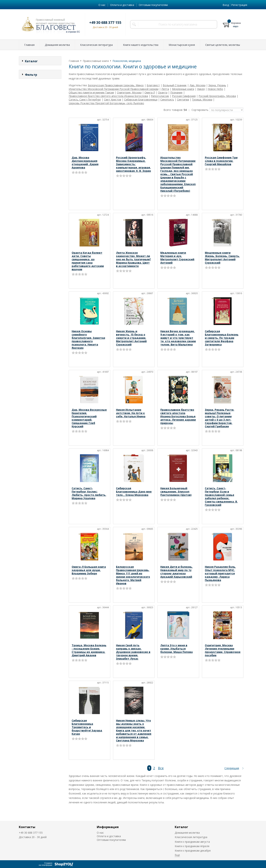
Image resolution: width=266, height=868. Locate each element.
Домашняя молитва (57, 45)
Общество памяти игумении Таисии (91, 92)
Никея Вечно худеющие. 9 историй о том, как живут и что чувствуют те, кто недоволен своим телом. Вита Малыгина (178, 338)
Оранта (163, 92)
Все (161, 768)
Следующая (232, 768)
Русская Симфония (184, 96)
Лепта (165, 89)
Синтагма (183, 99)
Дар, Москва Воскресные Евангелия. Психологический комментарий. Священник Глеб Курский (89, 418)
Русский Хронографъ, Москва (217, 96)
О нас (102, 5)
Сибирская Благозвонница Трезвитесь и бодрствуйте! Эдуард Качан (87, 727)
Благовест (153, 85)
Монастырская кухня (182, 45)
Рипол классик (160, 96)
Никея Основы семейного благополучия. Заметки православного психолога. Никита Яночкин (88, 339)
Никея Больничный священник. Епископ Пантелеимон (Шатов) (176, 492)
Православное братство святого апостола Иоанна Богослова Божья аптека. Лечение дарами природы (178, 416)
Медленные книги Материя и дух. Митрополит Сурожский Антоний (177, 258)
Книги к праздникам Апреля (192, 846)
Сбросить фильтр (40, 154)
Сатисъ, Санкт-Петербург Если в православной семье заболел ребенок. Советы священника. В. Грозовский (221, 497)
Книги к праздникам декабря (193, 851)
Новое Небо (215, 89)
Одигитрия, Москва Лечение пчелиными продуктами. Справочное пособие (223, 650)
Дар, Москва (197, 85)
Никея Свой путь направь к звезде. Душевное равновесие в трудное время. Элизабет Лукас (133, 652)
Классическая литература (96, 45)
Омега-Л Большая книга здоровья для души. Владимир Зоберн (89, 570)
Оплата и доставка (122, 5)
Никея (201, 89)
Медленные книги (183, 89)
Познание (176, 92)
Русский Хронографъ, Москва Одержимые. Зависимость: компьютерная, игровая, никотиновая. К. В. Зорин (133, 164)
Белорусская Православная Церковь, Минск (116, 85)
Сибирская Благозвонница (141, 99)
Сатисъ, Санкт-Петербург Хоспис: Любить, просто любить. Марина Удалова (89, 493)
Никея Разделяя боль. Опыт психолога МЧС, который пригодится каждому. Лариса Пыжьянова (220, 573)
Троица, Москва (202, 99)
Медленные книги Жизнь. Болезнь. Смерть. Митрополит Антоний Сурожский (222, 258)
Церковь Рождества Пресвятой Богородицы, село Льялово (106, 103)
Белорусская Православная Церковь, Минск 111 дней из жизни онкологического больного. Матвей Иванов (133, 575)
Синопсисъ (167, 99)
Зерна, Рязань (217, 85)
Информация (108, 827)
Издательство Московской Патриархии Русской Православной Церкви (114, 89)
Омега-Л (150, 92)
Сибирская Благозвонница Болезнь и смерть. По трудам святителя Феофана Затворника (222, 338)
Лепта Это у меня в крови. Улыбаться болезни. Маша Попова (177, 649)
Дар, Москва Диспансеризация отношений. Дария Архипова (85, 162)
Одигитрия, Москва (129, 92)
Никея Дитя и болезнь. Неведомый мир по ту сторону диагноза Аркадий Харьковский (177, 572)
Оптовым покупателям (153, 5)
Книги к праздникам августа (192, 842)
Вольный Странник (175, 85)
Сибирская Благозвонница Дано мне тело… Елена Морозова (134, 492)
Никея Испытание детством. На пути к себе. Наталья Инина (131, 413)
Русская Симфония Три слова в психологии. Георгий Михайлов (221, 161)
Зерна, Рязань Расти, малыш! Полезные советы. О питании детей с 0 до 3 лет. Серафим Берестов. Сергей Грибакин (220, 418)
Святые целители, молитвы (223, 45)
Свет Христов (113, 99)
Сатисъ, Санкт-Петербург (85, 99)
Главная (29, 45)
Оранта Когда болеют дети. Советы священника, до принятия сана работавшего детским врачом (88, 261)
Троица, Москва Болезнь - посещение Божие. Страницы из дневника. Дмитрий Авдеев (89, 650)
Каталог (181, 827)
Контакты (27, 827)
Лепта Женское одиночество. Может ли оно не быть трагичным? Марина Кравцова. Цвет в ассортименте (133, 259)
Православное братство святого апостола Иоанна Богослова (108, 96)
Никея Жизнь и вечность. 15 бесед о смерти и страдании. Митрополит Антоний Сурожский (131, 338)
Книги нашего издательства (141, 45)
